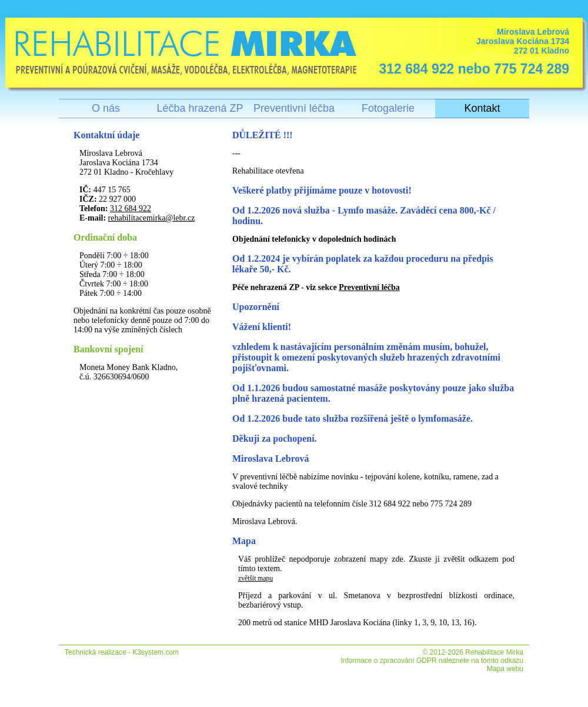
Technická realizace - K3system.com (122, 652)
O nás (106, 108)
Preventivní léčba (294, 108)
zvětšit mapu (255, 578)
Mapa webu (505, 669)
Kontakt (482, 108)
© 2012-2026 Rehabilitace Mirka (473, 652)
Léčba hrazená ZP (200, 108)
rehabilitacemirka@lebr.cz (152, 218)
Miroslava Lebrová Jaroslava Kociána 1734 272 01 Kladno (471, 52)
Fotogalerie (388, 108)
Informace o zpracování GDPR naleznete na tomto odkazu (432, 661)
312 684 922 (131, 209)
